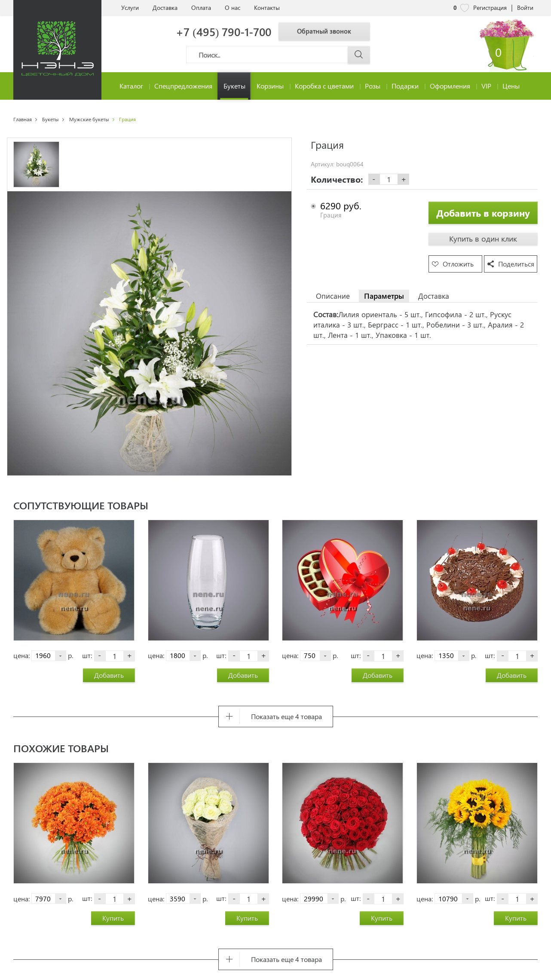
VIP (486, 86)
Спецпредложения (183, 86)
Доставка (165, 8)
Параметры (384, 296)
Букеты (234, 86)
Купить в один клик (483, 239)
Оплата (201, 8)
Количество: (337, 179)
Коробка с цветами (324, 86)
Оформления (450, 86)
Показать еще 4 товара (286, 716)
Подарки (405, 86)
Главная (23, 119)
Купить (113, 918)
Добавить (109, 675)
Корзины (270, 86)
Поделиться (516, 264)
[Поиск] (278, 55)
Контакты (267, 8)
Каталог (131, 86)
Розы (373, 86)
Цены (511, 86)
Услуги (130, 8)
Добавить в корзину (483, 213)
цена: (21, 655)
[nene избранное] (465, 8)
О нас (233, 8)
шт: (87, 655)
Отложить (458, 264)
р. (70, 655)
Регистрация (490, 8)
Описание (333, 296)
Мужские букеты (89, 119)
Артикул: (323, 164)
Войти (525, 8)
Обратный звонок (331, 31)
